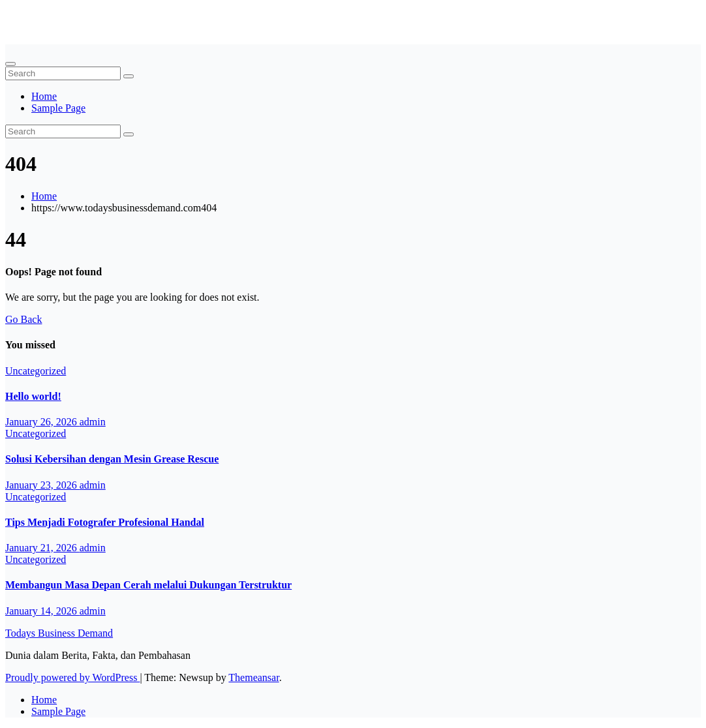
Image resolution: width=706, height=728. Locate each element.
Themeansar (253, 677)
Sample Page (58, 108)
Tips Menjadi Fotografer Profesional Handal (105, 522)
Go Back (23, 319)
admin (93, 422)
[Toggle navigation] (10, 64)
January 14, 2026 (42, 611)
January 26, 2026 (42, 422)
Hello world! (33, 396)
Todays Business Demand (59, 16)
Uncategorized (36, 371)
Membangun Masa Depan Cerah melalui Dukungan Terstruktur (148, 585)
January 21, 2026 (42, 548)
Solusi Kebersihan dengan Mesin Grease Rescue (112, 459)
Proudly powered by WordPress (72, 677)
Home (44, 96)
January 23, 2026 (42, 485)
